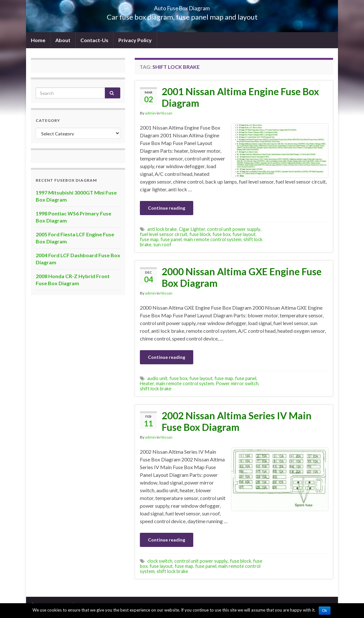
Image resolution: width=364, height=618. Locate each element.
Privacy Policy (135, 40)
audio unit (157, 378)
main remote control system (213, 239)
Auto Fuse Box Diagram (182, 6)
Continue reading (167, 208)
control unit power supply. (234, 229)
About (63, 40)
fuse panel (171, 239)
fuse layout (244, 234)
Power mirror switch (237, 383)
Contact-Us (94, 40)
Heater (147, 383)
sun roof (162, 245)
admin (150, 113)
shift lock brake (156, 389)
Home (38, 40)
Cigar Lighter (192, 229)
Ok (325, 611)
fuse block (200, 234)
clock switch (160, 561)
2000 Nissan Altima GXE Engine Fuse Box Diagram (242, 277)
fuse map (149, 239)
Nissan (166, 113)
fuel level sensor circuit (164, 234)
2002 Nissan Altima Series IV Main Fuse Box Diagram (237, 421)
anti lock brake (162, 229)
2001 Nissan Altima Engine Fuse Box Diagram (240, 97)
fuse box (222, 234)
